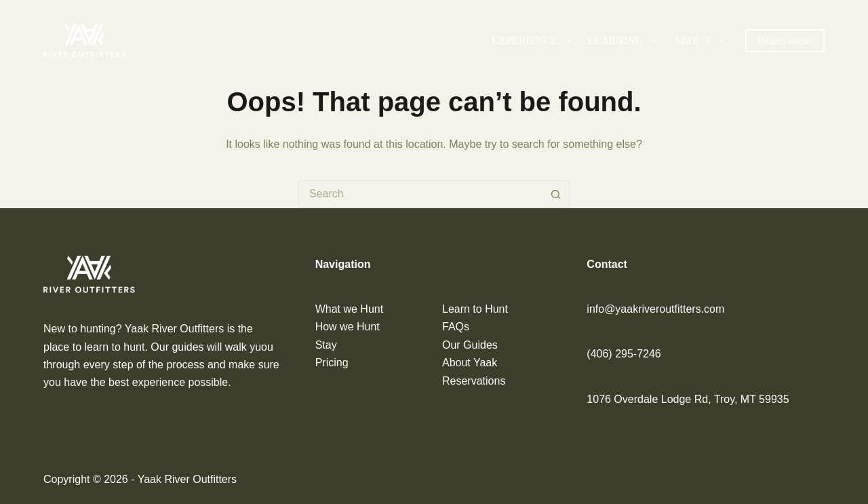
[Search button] (556, 194)
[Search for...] (420, 194)
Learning (625, 41)
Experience (534, 41)
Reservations (785, 40)
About (701, 41)
